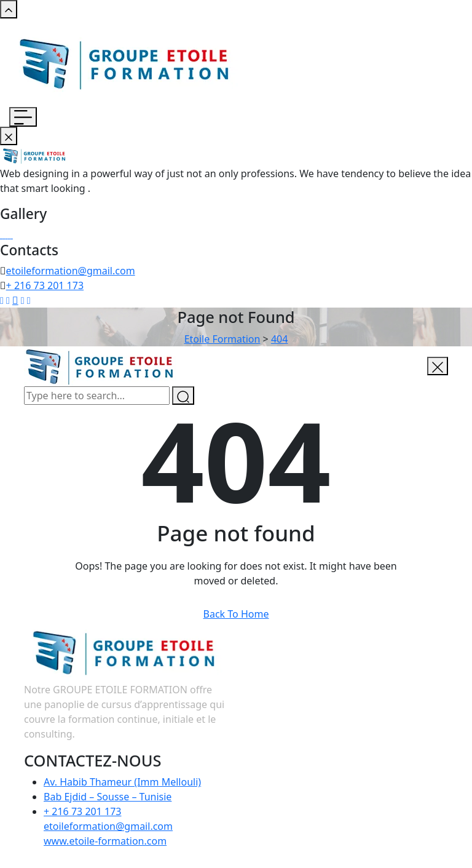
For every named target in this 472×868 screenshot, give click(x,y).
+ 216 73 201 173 (45, 285)
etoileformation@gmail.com (71, 271)
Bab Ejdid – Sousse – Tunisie (108, 797)
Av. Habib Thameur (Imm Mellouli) (122, 782)
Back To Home (236, 614)
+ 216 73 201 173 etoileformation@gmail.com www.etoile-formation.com (108, 826)
